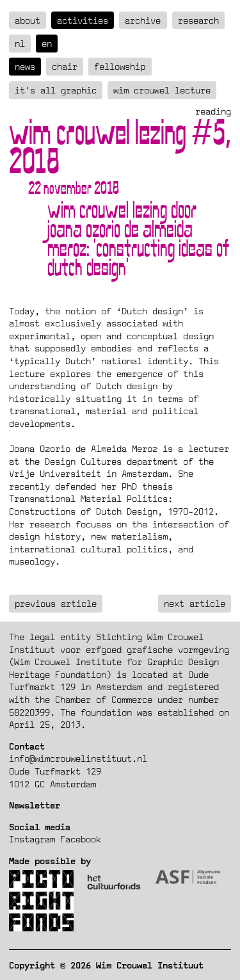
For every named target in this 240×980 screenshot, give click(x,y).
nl (20, 43)
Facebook (81, 839)
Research (198, 20)
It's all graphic (56, 90)
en (47, 43)
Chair (65, 66)
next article (195, 603)
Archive (143, 20)
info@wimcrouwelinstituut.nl (78, 758)
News (25, 66)
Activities (83, 20)
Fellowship (120, 66)
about (28, 20)
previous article (56, 603)
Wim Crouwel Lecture (162, 90)
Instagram (32, 839)
